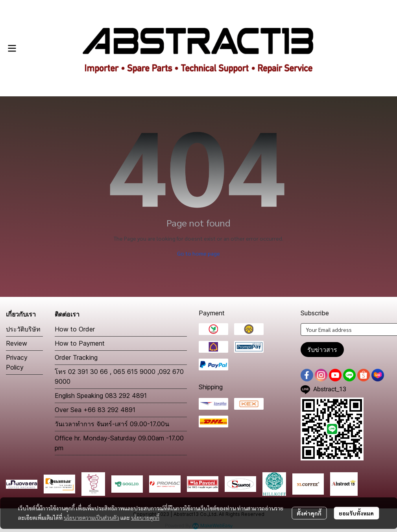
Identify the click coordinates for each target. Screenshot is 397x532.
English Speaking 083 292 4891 (101, 396)
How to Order (75, 329)
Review (17, 343)
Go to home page (198, 253)
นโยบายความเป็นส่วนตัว (91, 517)
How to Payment (80, 343)
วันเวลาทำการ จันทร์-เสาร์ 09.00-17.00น (112, 424)
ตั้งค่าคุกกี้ (309, 513)
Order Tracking (76, 357)
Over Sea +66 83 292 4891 (95, 410)
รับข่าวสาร (322, 350)
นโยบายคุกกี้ (145, 517)
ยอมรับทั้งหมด (356, 513)
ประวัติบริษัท (23, 329)
